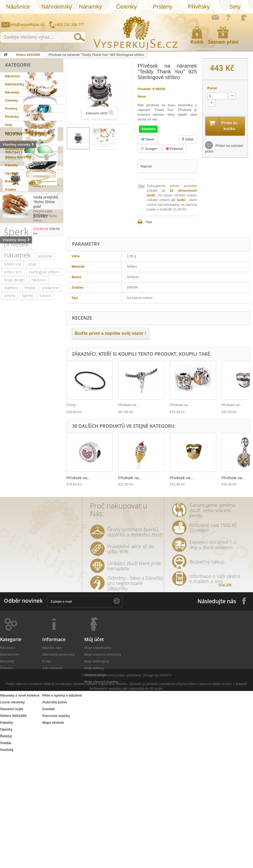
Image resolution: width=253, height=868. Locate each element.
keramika (51, 515)
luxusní (45, 421)
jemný (33, 499)
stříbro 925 (13, 398)
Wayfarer (11, 578)
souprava (11, 586)
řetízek (30, 413)
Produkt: (145, 89)
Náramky (90, 7)
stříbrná (32, 586)
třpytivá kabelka (35, 601)
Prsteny (163, 7)
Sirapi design (14, 405)
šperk (16, 357)
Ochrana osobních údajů (62, 786)
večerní (50, 499)
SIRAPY (165, 852)
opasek (10, 601)
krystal (37, 476)
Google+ (150, 149)
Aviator (9, 546)
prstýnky (32, 539)
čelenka (10, 531)
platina (23, 468)
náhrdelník (12, 499)
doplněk (35, 484)
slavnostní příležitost (20, 515)
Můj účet (94, 751)
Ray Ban (10, 452)
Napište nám (215, 17)
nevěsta (39, 570)
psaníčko (24, 507)
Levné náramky (17, 141)
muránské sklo (36, 460)
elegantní (31, 452)
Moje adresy (94, 780)
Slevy (12, 274)
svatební (11, 413)
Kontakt (49, 820)
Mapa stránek (53, 834)
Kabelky (11, 165)
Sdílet (188, 139)
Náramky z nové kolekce (25, 133)
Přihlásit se (244, 17)
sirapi (32, 390)
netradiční (12, 445)
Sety (235, 7)
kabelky (51, 452)
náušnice (39, 405)
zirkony (10, 421)
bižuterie (45, 382)
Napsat (146, 166)
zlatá (33, 562)
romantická (31, 546)
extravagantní (15, 570)
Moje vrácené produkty (103, 766)
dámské (10, 460)
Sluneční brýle (17, 149)
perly (23, 523)
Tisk (149, 222)
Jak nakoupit (53, 780)
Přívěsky (199, 7)
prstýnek (11, 539)
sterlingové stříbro (44, 398)
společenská (46, 468)
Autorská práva (55, 814)
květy (8, 523)
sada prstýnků (35, 531)
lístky (32, 593)
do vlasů (11, 554)
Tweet (148, 139)
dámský (49, 593)
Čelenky (126, 7)
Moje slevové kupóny (101, 793)
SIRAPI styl (12, 390)
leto (7, 507)
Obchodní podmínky (59, 766)
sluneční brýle (38, 437)
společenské (14, 476)
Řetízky (11, 181)
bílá (50, 578)
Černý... (73, 405)
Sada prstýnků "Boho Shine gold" (46, 291)
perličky (49, 492)
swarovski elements (20, 492)
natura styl (12, 593)
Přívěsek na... (128, 405)
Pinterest (174, 149)
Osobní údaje (95, 786)
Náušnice (18, 7)
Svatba (11, 189)
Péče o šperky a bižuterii (62, 807)
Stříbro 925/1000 (28, 55)
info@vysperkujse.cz (27, 25)
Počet (212, 88)
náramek (17, 380)
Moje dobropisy (97, 773)
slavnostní (12, 437)
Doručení (50, 800)
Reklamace (51, 793)
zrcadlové (33, 578)
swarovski (35, 445)
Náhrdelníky (57, 7)
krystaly (29, 429)
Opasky (11, 173)
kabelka (10, 429)
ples (45, 429)
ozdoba (30, 554)
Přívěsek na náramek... (43, 249)
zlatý (7, 468)
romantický (13, 484)
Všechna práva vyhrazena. (122, 852)
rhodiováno (13, 562)
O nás (47, 773)
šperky (28, 421)
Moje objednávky (98, 759)
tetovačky (42, 523)
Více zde (225, 696)
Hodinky (12, 198)
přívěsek (16, 370)
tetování (52, 539)
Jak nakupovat (228, 17)
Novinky (16, 208)
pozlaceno (50, 413)
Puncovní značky (56, 827)
